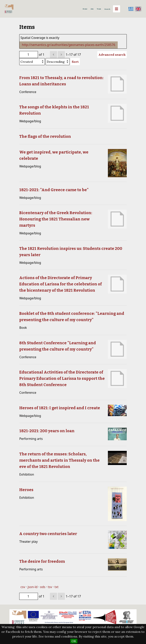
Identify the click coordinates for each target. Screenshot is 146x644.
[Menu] (117, 9)
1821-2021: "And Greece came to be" (54, 190)
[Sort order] (58, 62)
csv (23, 587)
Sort (75, 62)
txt (57, 587)
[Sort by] (32, 62)
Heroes (26, 490)
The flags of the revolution (45, 136)
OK (74, 641)
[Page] (29, 55)
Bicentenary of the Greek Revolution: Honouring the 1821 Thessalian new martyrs (56, 219)
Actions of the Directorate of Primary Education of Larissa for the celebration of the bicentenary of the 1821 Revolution (61, 284)
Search (107, 9)
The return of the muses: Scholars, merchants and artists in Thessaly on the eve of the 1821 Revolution (59, 460)
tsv (50, 587)
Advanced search (112, 55)
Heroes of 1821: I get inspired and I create (60, 408)
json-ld (32, 587)
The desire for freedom (42, 561)
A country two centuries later (48, 534)
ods (43, 587)
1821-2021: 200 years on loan (47, 431)
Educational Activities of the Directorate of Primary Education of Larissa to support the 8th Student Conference (62, 378)
